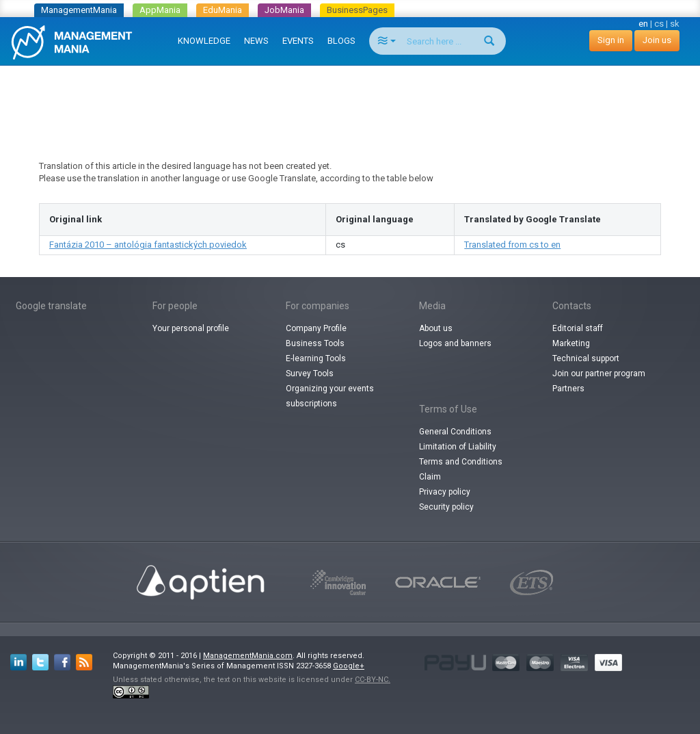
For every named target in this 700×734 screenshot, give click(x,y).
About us (436, 328)
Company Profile (316, 328)
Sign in (611, 40)
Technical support (586, 358)
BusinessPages (357, 10)
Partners (568, 389)
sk (675, 24)
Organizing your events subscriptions (330, 396)
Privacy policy (445, 492)
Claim (430, 477)
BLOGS (341, 41)
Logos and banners (455, 343)
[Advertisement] (350, 100)
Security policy (446, 507)
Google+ (349, 666)
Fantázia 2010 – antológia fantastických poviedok (148, 245)
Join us (657, 40)
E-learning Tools (316, 358)
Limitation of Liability (458, 447)
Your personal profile (191, 328)
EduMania (223, 10)
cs (659, 24)
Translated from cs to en (512, 245)
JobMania (284, 10)
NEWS (256, 41)
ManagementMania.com (248, 656)
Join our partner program (599, 373)
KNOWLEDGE (204, 41)
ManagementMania (79, 10)
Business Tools (315, 343)
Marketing (571, 343)
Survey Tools (310, 373)
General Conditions (455, 432)
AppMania (160, 10)
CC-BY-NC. (373, 680)
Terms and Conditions (461, 462)
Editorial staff (578, 328)
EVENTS (298, 41)
